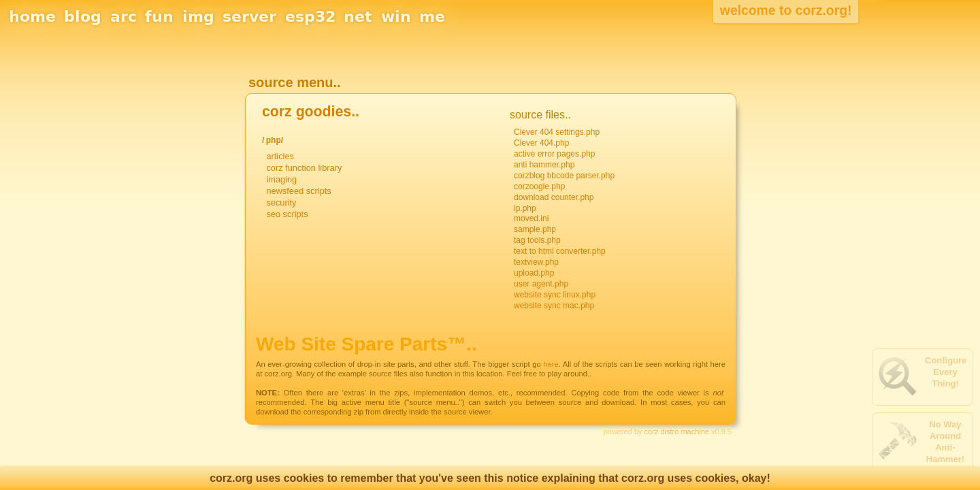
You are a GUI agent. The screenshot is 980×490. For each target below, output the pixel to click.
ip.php (525, 208)
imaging (281, 179)
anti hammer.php (544, 165)
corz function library (304, 168)
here (551, 364)
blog (83, 17)
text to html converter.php (560, 251)
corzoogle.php (539, 186)
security (281, 202)
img (198, 17)
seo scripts (287, 214)
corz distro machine (677, 431)
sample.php (535, 229)
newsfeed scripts (298, 191)
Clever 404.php (541, 143)
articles (280, 156)
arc (124, 17)
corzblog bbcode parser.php (564, 176)
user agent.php (541, 284)
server (249, 17)
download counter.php (554, 197)
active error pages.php (554, 154)
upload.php (534, 273)
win (396, 17)
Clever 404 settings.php (557, 132)
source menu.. (295, 82)
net (358, 17)
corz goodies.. (311, 112)
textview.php (536, 262)
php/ (275, 140)
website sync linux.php (555, 295)
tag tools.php (537, 240)
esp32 (310, 17)
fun (159, 17)
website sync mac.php (554, 306)
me (432, 17)
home (32, 17)
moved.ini (531, 218)
